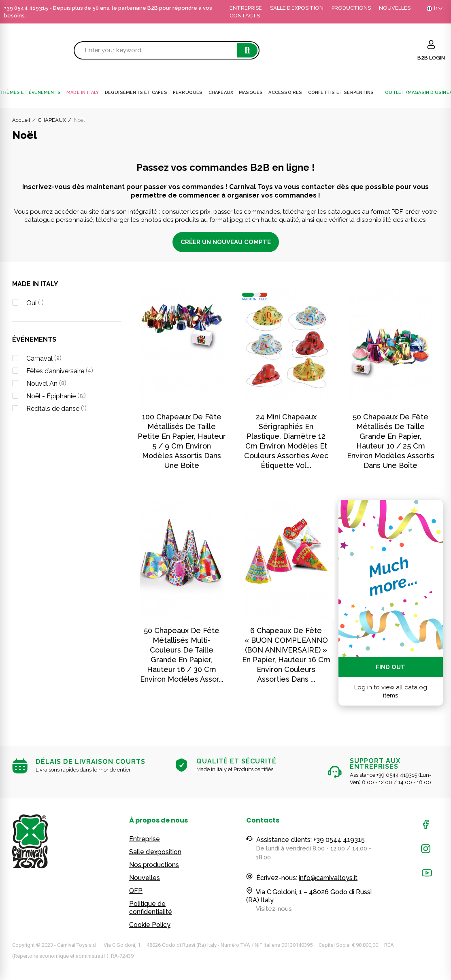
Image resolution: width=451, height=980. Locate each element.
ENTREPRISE (246, 8)
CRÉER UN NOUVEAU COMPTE (226, 242)
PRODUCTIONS (351, 8)
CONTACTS (245, 16)
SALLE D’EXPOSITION (297, 8)
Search (247, 50)
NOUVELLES (395, 8)
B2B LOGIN (431, 58)
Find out (390, 667)
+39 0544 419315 (26, 8)
